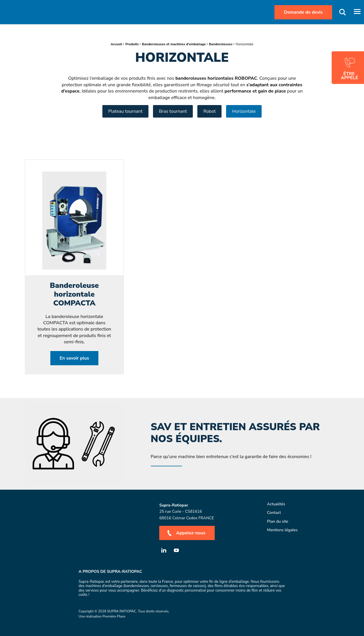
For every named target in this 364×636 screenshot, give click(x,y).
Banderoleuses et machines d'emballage (174, 44)
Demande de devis (303, 12)
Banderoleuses (221, 44)
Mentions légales (282, 530)
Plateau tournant (125, 111)
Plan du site (278, 521)
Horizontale (244, 111)
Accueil (116, 44)
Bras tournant (173, 111)
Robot (209, 111)
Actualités (276, 504)
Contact (274, 513)
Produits (132, 44)
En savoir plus (75, 358)
